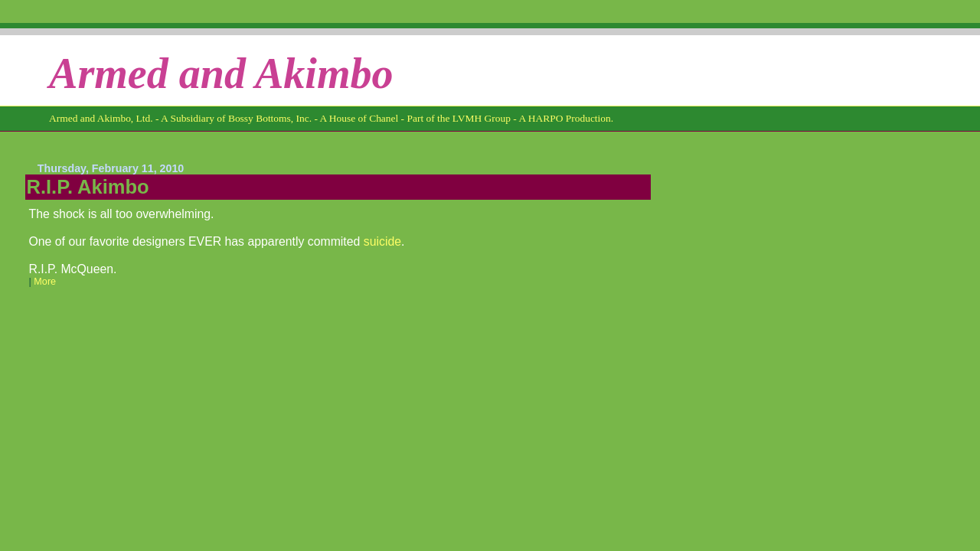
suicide (382, 241)
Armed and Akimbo (221, 73)
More (45, 282)
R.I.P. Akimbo (88, 187)
